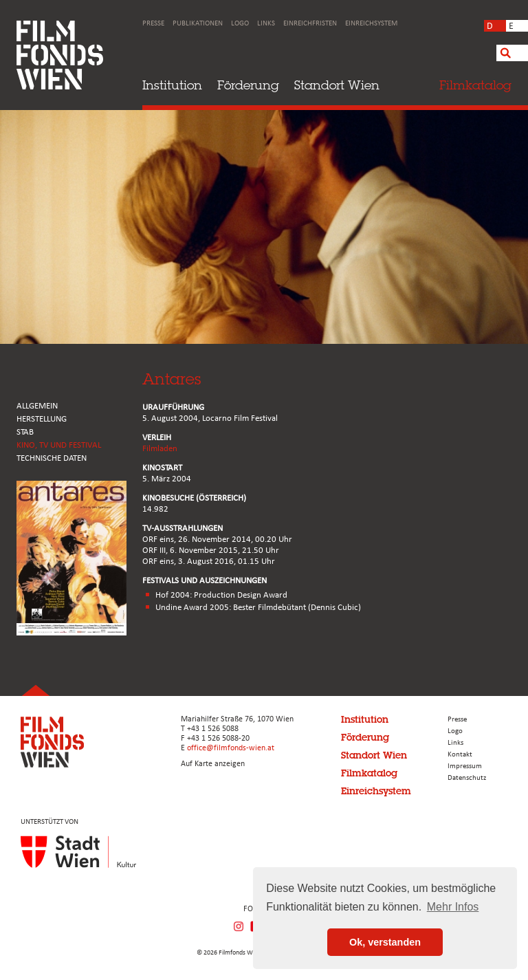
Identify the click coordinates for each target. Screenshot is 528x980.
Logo (240, 24)
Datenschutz (467, 778)
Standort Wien (337, 85)
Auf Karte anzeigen (213, 764)
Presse (153, 24)
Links (266, 24)
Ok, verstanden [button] (385, 942)
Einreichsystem (371, 24)
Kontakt (460, 755)
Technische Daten (52, 458)
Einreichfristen (310, 24)
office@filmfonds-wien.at (231, 748)
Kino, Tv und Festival (59, 445)
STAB (25, 432)
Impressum (465, 766)
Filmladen (160, 449)
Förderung (248, 85)
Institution (172, 85)
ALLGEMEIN (37, 406)
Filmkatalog (369, 773)
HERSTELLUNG (42, 419)
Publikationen (198, 24)
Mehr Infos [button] (453, 907)
